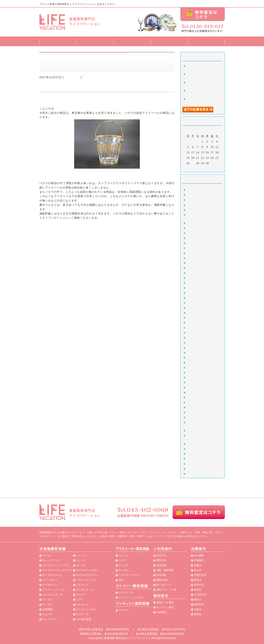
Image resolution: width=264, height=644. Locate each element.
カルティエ (82, 614)
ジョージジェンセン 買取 (204, 377)
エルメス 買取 (196, 238)
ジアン (80, 599)
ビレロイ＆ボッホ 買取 (202, 273)
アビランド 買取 (198, 392)
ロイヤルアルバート (87, 575)
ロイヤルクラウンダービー (57, 570)
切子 (121, 580)
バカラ (122, 560)
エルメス (47, 614)
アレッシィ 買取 (198, 449)
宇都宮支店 (200, 575)
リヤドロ (124, 610)
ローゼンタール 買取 (201, 297)
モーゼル (124, 570)
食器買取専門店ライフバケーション (63, 100)
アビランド (82, 585)
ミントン (81, 560)
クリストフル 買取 (198, 332)
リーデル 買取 (196, 287)
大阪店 (198, 609)
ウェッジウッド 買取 (200, 200)
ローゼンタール (85, 590)
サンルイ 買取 (196, 327)
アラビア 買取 (196, 312)
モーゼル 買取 (196, 248)
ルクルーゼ (82, 604)
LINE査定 (162, 612)
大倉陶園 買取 (196, 195)
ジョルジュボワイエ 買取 (204, 357)
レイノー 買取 (196, 417)
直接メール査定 (165, 602)
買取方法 (132, 41)
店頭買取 (161, 565)
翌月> (210, 168)
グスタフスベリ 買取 (201, 362)
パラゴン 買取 (196, 453)
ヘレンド (81, 555)
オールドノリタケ (86, 609)
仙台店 (198, 570)
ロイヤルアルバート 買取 (204, 278)
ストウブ (47, 604)
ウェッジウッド (51, 560)
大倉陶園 (47, 609)
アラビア (81, 595)
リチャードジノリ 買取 (201, 223)
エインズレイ (50, 580)
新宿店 (198, 580)
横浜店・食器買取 (198, 473)
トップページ (58, 41)
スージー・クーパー (54, 590)
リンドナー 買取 (198, 342)
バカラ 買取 (72, 77)
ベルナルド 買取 (198, 407)
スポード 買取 (196, 352)
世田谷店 (199, 585)
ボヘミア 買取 (196, 283)
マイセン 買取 (195, 189)
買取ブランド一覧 (169, 41)
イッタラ (47, 599)
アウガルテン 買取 (199, 258)
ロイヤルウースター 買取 (204, 387)
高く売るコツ (164, 585)
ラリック (124, 555)
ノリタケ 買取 (196, 292)
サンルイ (124, 565)
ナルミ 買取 (195, 372)
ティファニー (50, 619)
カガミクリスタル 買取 (202, 268)
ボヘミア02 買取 (198, 412)
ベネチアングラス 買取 (202, 397)
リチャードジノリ (86, 580)
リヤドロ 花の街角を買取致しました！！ (204, 67)
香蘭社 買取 (195, 322)
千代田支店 (200, 595)
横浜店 (198, 599)
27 (193, 163)
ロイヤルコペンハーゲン (56, 565)
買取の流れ (163, 580)
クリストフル (126, 593)
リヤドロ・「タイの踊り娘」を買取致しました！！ (204, 100)
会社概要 (199, 555)
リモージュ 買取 (198, 347)
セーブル (81, 565)
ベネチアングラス (129, 575)
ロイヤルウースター (87, 570)
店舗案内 (206, 41)
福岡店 (198, 614)
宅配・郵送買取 (165, 570)
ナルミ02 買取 (197, 430)
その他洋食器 (84, 619)
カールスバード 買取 (201, 382)
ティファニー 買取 (199, 317)
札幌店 (198, 565)
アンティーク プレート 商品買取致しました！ (204, 84)
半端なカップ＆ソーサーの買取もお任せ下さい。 (204, 75)
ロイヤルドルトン (52, 575)
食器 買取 (192, 337)
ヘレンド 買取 (196, 210)
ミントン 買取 (196, 233)
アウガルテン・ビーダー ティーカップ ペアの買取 (204, 92)
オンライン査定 (165, 607)
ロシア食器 (193, 463)
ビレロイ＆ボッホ (52, 595)
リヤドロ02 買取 (198, 443)
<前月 (194, 168)
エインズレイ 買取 (199, 205)
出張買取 (161, 575)
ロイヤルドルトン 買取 (201, 228)
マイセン (47, 555)
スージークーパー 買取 (202, 302)
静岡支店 (199, 604)
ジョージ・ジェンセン (131, 597)
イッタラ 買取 (196, 307)
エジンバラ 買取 (198, 253)
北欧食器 (192, 458)
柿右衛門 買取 (196, 367)
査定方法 (95, 41)
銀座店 (198, 590)
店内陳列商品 (195, 468)
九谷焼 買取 (195, 402)
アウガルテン (50, 585)
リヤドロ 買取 (196, 263)
